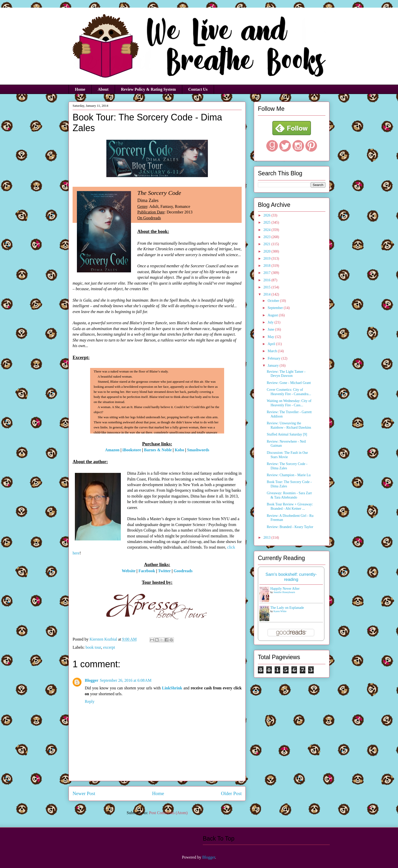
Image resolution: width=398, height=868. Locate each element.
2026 (268, 215)
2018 (268, 266)
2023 (268, 237)
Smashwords (198, 450)
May (271, 337)
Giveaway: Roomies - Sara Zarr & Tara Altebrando (289, 495)
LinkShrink (172, 688)
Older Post (231, 793)
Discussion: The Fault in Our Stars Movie (287, 455)
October (274, 301)
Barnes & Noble (158, 450)
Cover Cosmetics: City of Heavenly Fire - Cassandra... (289, 392)
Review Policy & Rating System (148, 89)
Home (80, 89)
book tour (93, 647)
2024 (268, 230)
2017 (268, 273)
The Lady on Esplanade (287, 608)
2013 (268, 538)
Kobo (179, 450)
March (273, 351)
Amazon (112, 450)
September (276, 308)
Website (129, 571)
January (273, 366)
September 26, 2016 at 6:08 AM (126, 680)
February (274, 358)
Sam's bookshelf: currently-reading (291, 577)
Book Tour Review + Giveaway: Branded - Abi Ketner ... (290, 506)
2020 (268, 251)
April (272, 344)
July (271, 322)
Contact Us (198, 89)
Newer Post (84, 793)
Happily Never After (285, 589)
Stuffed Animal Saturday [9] (287, 434)
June (271, 329)
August (273, 315)
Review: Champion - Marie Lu (289, 475)
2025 (268, 222)
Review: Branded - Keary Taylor (290, 527)
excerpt (109, 647)
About (103, 89)
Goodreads (183, 571)
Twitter (164, 571)
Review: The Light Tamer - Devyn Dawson (286, 374)
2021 (268, 244)
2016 (268, 280)
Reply (90, 701)
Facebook (147, 571)
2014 (268, 294)
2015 (268, 287)
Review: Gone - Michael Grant (289, 383)
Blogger (92, 680)
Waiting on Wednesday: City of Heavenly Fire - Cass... (289, 403)
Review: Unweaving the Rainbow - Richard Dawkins (289, 425)
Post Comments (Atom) (168, 813)
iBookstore (132, 450)
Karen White (280, 611)
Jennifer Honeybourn (284, 592)
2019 (268, 259)
